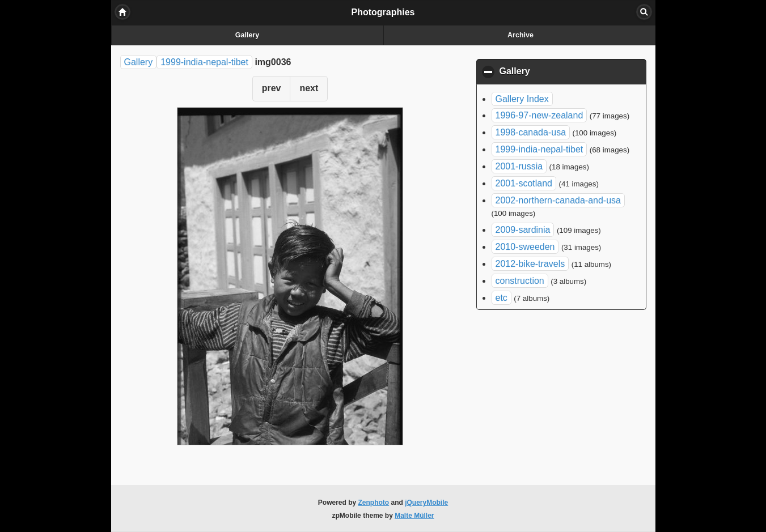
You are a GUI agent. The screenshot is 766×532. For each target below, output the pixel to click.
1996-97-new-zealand (539, 115)
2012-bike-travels (530, 264)
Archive (520, 35)
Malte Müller (414, 516)
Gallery (247, 35)
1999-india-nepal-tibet (204, 62)
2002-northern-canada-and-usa (558, 200)
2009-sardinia (523, 230)
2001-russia (519, 166)
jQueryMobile (426, 503)
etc (502, 298)
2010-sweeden (525, 247)
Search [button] (644, 12)
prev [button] (272, 88)
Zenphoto (374, 503)
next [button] (309, 88)
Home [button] (122, 12)
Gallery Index (522, 99)
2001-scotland (524, 183)
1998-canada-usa (531, 132)
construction (520, 281)
